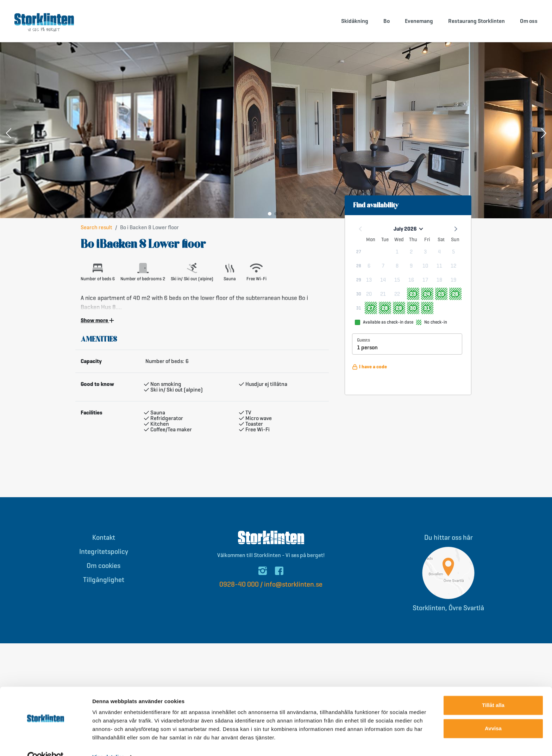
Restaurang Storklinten (476, 21)
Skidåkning (355, 21)
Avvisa (493, 713)
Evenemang (419, 21)
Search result (96, 227)
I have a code (369, 367)
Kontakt (104, 538)
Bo (387, 21)
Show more (97, 320)
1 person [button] (367, 347)
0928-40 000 (239, 584)
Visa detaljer (108, 742)
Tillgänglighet (104, 580)
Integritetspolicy (104, 552)
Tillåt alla (493, 690)
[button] (8, 134)
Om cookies (103, 566)
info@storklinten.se (293, 584)
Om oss (529, 21)
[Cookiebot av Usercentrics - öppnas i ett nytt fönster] (46, 742)
